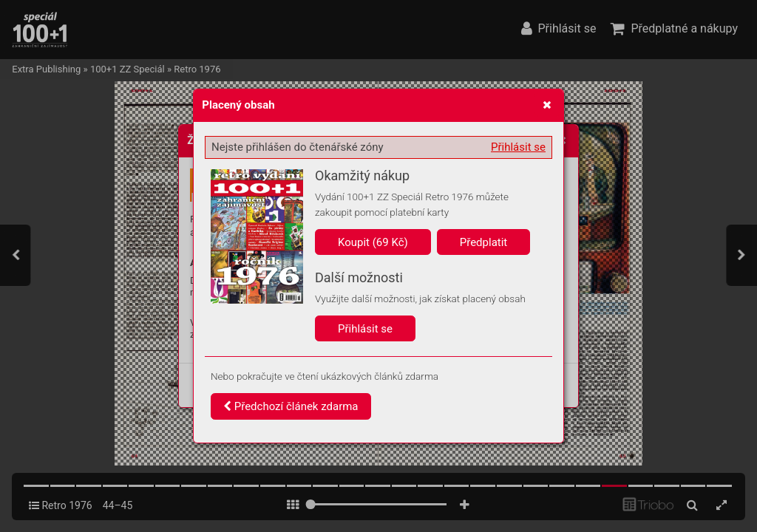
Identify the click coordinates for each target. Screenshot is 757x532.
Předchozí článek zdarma (291, 406)
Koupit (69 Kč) (373, 242)
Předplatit (484, 242)
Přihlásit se (518, 147)
